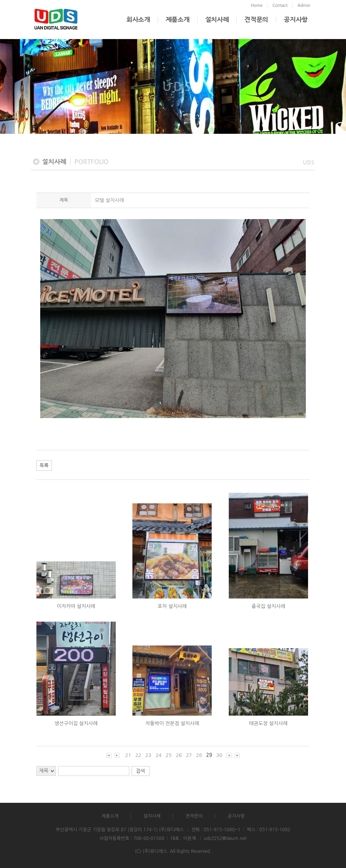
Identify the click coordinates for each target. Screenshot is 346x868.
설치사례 (217, 20)
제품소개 (178, 20)
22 (138, 755)
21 (128, 755)
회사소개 (138, 20)
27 (189, 755)
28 (199, 755)
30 (219, 755)
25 (169, 755)
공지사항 (296, 20)
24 (159, 755)
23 (148, 755)
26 (179, 755)
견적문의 (256, 20)
